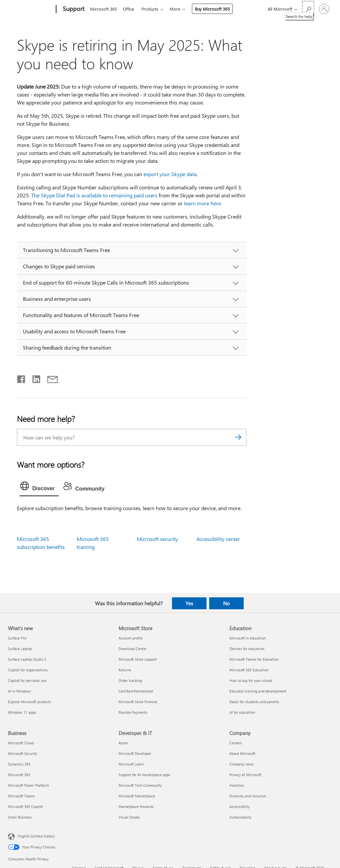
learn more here (202, 203)
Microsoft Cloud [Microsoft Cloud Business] (21, 743)
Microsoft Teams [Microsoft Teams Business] (21, 796)
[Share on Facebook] (22, 378)
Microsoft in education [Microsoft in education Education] (248, 638)
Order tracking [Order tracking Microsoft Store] (130, 680)
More (179, 9)
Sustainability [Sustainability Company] (240, 817)
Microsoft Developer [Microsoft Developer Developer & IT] (135, 753)
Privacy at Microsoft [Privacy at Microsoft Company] (245, 775)
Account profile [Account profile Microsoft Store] (131, 638)
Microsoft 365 (103, 9)
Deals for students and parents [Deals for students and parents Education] (254, 702)
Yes (189, 603)
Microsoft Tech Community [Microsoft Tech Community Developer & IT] (140, 785)
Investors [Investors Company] (237, 785)
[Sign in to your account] (324, 9)
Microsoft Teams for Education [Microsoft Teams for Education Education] (254, 659)
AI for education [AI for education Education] (242, 712)
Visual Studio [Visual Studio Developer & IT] (129, 817)
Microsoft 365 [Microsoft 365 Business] (19, 775)
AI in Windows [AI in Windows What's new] (19, 691)
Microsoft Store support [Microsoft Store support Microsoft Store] (138, 659)
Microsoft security (157, 539)
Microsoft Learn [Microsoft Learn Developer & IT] (131, 764)
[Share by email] (49, 378)
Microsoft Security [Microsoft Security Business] (23, 753)
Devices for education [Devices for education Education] (247, 649)
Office (130, 9)
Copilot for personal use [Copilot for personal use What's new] (27, 680)
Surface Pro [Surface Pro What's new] (17, 638)
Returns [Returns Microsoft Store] (125, 670)
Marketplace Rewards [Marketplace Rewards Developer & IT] (136, 806)
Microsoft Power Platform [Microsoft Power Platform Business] (28, 785)
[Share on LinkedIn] (34, 378)
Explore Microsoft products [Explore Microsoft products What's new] (30, 702)
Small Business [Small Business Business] (20, 817)
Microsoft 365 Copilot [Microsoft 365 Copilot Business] (25, 806)
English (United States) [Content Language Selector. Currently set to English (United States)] (36, 836)
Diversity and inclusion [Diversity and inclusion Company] (248, 796)
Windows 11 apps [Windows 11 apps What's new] (22, 712)
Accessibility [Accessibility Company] (239, 806)
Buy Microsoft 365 (216, 9)
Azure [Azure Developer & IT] (123, 743)
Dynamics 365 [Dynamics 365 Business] (19, 764)
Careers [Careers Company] (236, 743)
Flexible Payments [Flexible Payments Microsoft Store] (133, 712)
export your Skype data (170, 174)
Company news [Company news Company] (242, 764)
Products (153, 9)
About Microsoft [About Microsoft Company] (242, 753)
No (226, 603)
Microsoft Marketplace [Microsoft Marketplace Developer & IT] (137, 796)
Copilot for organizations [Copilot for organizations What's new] (28, 670)
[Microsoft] (31, 9)
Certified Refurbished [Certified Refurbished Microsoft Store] (136, 691)
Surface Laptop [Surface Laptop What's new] (20, 649)
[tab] (39, 488)
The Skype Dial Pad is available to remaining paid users (94, 195)
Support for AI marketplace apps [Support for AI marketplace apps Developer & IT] (144, 775)
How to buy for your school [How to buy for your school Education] (251, 680)
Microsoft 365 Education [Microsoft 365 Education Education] (249, 670)
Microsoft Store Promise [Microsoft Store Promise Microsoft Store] (138, 702)
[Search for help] (308, 8)
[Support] (73, 9)
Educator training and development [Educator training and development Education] (258, 691)
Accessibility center (218, 539)
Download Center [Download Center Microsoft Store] (133, 649)
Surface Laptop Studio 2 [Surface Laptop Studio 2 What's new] (27, 659)
